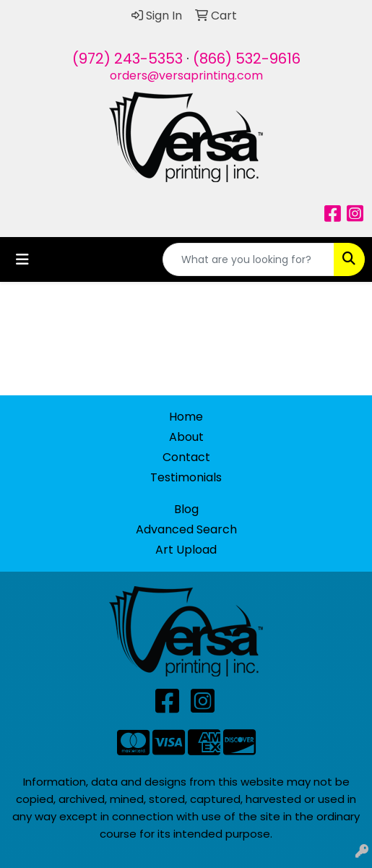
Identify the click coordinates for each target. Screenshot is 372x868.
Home (186, 417)
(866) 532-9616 (247, 59)
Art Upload (186, 550)
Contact (186, 457)
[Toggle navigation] (22, 259)
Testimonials (186, 477)
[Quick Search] (248, 259)
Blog (186, 509)
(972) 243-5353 (127, 59)
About (186, 437)
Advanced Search (186, 529)
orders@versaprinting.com (186, 76)
